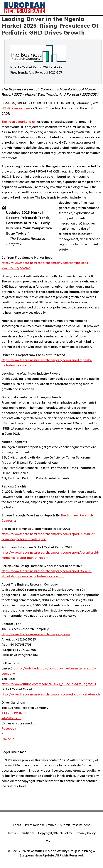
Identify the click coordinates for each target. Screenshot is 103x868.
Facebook (9, 729)
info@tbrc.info (11, 718)
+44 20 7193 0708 (14, 713)
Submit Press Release (75, 825)
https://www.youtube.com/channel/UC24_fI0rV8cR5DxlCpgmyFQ (49, 684)
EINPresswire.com (16, 108)
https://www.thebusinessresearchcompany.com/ (36, 634)
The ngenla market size (18, 122)
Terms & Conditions (21, 833)
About (17, 825)
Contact (52, 841)
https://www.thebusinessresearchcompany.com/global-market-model (51, 694)
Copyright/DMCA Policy (55, 833)
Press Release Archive (41, 825)
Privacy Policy (86, 833)
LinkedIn (8, 739)
